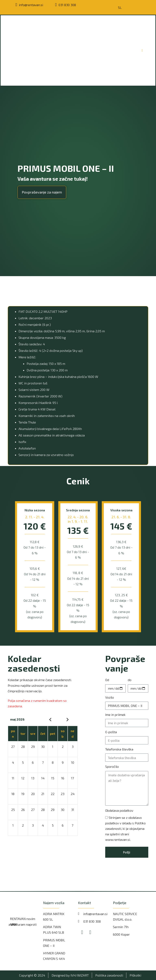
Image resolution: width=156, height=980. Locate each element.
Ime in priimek (115, 715)
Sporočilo (112, 766)
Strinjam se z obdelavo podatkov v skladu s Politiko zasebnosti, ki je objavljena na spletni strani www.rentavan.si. (125, 829)
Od (107, 680)
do (130, 680)
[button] (42, 192)
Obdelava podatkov (119, 810)
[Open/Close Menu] (142, 50)
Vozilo (110, 697)
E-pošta (111, 732)
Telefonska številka (119, 749)
